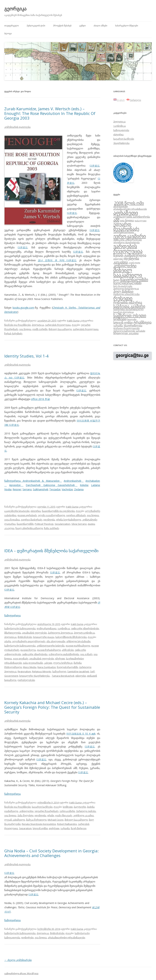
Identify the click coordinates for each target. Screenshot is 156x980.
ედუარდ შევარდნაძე (47, 811)
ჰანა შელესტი (25, 815)
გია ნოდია (25, 329)
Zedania (79, 489)
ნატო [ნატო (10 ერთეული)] (116, 280)
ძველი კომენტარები (18, 960)
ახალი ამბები (100, 26)
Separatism (25, 828)
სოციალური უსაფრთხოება (34, 676)
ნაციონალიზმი (25, 524)
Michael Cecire (56, 820)
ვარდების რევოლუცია (58, 325)
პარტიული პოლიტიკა (60, 633)
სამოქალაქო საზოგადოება (20, 628)
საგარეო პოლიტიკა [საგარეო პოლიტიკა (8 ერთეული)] (124, 312)
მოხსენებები (25, 637)
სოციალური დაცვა (44, 637)
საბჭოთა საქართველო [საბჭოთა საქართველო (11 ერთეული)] (128, 309)
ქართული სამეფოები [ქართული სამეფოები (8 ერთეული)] (124, 331)
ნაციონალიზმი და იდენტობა (58, 511)
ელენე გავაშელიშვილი (52, 515)
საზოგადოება (121, 130)
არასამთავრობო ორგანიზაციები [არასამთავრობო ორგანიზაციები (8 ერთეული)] (130, 209)
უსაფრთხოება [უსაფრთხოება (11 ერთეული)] (133, 325)
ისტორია (36, 511)
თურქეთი (54, 828)
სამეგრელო (59, 671)
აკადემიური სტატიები (17, 511)
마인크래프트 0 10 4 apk (81, 734)
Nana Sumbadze (47, 667)
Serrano (27, 489)
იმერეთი (60, 659)
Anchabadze (93, 481)
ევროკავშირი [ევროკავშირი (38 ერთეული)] (130, 236)
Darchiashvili (33, 485)
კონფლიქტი (26, 811)
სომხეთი (68, 807)
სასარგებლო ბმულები (127, 26)
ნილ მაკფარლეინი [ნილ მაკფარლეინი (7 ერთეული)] (123, 286)
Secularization (63, 524)
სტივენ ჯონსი (40, 828)
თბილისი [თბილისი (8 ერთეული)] (118, 259)
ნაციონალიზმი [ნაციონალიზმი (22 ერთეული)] (134, 279)
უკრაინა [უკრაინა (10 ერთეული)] (118, 326)
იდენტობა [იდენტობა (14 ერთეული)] (131, 258)
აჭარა (8, 641)
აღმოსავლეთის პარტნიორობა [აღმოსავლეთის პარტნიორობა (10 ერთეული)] (132, 217)
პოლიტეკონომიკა (84, 633)
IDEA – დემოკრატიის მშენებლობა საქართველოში (51, 551)
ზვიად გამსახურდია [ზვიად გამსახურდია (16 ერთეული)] (130, 255)
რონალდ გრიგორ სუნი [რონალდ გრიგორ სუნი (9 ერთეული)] (126, 294)
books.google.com (23, 308)
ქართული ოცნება (86, 811)
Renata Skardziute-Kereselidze (39, 824)
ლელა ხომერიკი (63, 663)
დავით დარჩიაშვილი (78, 646)
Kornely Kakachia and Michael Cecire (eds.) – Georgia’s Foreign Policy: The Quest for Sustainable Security (52, 707)
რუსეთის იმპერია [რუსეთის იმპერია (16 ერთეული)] (128, 302)
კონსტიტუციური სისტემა (51, 646)
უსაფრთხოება (121, 143)
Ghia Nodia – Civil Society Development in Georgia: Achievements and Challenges (51, 853)
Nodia (8, 489)
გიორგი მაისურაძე (32, 520)
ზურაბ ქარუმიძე (13, 333)
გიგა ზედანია (12, 520)
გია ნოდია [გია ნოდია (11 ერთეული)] (127, 220)
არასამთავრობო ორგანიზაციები (66, 938)
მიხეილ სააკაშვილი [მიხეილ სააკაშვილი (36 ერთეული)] (128, 273)
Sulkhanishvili (40, 489)
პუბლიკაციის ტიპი (36, 26)
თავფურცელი (12, 26)
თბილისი (81, 676)
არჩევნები (68, 650)
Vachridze (67, 489)
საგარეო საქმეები (42, 807)
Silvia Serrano (79, 524)
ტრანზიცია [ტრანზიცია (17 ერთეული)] (143, 322)
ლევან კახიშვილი (15, 820)
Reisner (17, 489)
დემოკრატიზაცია (47, 628)
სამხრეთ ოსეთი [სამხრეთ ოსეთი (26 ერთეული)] (130, 315)
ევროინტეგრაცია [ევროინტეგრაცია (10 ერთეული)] (124, 232)
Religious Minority (42, 671)
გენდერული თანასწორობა (64, 654)
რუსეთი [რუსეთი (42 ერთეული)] (123, 298)
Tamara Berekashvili (63, 676)
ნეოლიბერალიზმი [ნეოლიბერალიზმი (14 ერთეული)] (127, 283)
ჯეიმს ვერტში (40, 329)
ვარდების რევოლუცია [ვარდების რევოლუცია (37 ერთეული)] (128, 248)
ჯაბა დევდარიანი (33, 663)
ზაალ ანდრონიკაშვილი (29, 528)
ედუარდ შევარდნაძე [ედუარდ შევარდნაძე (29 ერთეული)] (126, 226)
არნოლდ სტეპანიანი (78, 641)
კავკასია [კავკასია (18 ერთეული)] (121, 262)
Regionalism (24, 671)
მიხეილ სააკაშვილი (60, 329)
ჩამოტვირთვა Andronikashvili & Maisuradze (32, 481)
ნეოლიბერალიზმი (67, 667)
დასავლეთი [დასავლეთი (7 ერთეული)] (141, 221)
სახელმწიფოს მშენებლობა (71, 637)
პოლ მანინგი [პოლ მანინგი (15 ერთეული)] (123, 291)
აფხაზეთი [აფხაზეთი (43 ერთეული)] (126, 213)
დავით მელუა (28, 650)
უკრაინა (65, 828)
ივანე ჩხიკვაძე (64, 815)
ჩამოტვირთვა (13, 615)
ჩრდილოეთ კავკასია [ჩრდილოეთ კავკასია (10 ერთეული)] (126, 333)
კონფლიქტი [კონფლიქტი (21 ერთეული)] (125, 266)
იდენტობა (49, 520)
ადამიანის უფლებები (34, 633)
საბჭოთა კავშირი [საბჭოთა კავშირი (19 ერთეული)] (129, 306)
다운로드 (95, 166)
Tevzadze (55, 489)
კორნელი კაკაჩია (83, 815)
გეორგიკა (15, 9)
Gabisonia (49, 485)
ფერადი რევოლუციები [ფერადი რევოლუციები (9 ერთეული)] (126, 328)
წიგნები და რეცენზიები (18, 325)
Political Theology (44, 524)
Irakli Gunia (73, 321)
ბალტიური (80, 807)
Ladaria (95, 485)
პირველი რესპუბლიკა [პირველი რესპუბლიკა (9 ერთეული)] (126, 288)
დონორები (27, 938)
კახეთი (48, 663)
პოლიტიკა (38, 325)
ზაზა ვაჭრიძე (52, 528)
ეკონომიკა (64, 628)
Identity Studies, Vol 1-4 (26, 356)
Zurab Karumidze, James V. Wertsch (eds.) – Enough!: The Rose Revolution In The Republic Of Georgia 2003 (50, 113)
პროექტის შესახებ (62, 26)
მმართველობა (13, 633)
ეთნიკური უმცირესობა (35, 654)
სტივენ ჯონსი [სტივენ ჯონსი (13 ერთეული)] (123, 322)
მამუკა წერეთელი (36, 820)
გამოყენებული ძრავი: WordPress (21, 973)
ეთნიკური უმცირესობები (85, 628)
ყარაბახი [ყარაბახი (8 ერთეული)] (141, 331)
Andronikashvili (72, 481)
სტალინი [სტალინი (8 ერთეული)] (132, 319)
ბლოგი (8, 33)
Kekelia (84, 485)
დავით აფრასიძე (27, 515)
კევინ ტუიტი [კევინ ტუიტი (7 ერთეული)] (134, 263)
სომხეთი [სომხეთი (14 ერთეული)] (120, 319)
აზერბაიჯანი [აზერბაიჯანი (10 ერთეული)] (121, 206)
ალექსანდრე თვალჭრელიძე (29, 641)
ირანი (51, 815)
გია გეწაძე (86, 654)
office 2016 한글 (40, 399)
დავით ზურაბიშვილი (49, 650)
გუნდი (82, 26)
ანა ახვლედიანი (56, 641)
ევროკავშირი (67, 811)
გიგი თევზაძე (21, 659)
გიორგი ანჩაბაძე (76, 515)
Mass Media (30, 667)
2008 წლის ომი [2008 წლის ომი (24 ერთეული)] (129, 203)
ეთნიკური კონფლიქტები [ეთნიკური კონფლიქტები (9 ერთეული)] (128, 240)
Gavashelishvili (66, 485)
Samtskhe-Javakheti (78, 671)
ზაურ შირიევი (79, 828)
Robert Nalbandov (67, 824)
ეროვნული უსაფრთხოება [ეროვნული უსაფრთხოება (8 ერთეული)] (126, 242)
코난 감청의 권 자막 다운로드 (57, 260)
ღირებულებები (26, 680)
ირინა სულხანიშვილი (69, 520)
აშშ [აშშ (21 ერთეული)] (116, 220)
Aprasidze (15, 485)
